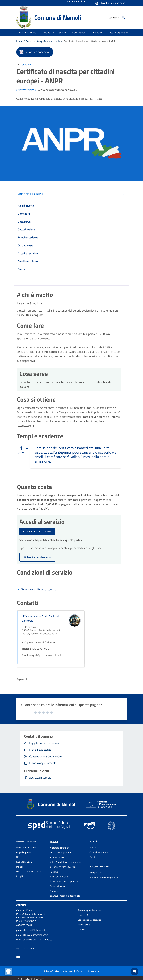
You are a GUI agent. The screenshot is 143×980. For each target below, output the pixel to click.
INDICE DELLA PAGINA (30, 194)
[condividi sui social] (24, 64)
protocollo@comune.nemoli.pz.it (32, 935)
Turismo (54, 872)
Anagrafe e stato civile (48, 41)
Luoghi (20, 876)
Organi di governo (25, 852)
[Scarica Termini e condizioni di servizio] (37, 590)
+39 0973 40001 (24, 925)
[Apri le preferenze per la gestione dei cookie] (8, 972)
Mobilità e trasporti (59, 877)
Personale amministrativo (29, 871)
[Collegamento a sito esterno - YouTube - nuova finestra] (18, 957)
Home (19, 41)
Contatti (21, 905)
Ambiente (55, 891)
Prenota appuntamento (89, 910)
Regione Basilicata (77, 2)
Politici (19, 867)
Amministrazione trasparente (104, 877)
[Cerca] (123, 17)
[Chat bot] (135, 972)
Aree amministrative (26, 847)
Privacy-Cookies (52, 971)
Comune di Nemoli (58, 17)
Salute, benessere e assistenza (65, 896)
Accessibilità (84, 925)
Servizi (29, 41)
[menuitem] (98, 33)
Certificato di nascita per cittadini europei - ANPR (89, 41)
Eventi (92, 857)
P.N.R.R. (81, 929)
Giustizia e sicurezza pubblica (64, 881)
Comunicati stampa (99, 852)
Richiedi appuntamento (37, 557)
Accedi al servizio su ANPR (37, 531)
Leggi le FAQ (84, 915)
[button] (111, 3)
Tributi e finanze (58, 886)
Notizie (93, 847)
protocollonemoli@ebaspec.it (31, 930)
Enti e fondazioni (24, 862)
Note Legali (68, 971)
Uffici (19, 857)
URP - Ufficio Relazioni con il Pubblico (34, 940)
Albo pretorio (96, 872)
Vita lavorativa (57, 857)
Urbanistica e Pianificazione (63, 867)
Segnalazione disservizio (90, 920)
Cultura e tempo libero (61, 852)
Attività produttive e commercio (65, 862)
